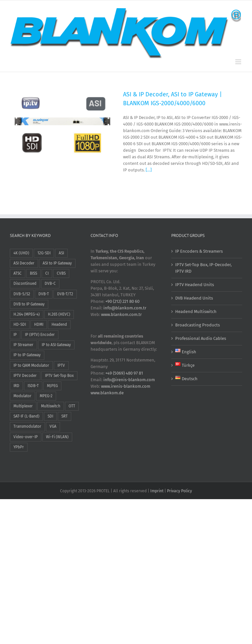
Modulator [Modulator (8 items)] (22, 396)
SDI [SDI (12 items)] (50, 416)
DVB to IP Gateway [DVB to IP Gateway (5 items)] (29, 304)
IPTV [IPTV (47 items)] (61, 365)
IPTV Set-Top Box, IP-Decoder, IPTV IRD (203, 268)
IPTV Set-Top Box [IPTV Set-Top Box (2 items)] (59, 376)
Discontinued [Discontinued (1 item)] (25, 283)
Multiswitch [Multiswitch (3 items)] (51, 406)
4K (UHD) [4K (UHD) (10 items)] (21, 253)
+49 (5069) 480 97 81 (124, 373)
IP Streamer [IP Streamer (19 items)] (23, 345)
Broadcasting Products (198, 325)
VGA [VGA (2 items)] (53, 426)
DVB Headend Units (194, 298)
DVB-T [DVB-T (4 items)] (44, 294)
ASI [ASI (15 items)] (61, 253)
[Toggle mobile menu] (239, 62)
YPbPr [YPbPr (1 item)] (19, 447)
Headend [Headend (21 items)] (59, 324)
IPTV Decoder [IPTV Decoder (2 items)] (25, 376)
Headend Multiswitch (196, 312)
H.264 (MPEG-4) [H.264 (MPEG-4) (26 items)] (27, 314)
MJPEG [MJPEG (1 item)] (52, 386)
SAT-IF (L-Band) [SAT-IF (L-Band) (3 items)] (26, 416)
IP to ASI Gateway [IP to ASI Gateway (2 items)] (56, 345)
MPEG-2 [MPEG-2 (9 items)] (46, 396)
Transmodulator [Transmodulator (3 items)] (27, 426)
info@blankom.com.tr (125, 308)
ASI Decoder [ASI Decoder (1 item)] (24, 263)
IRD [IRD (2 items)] (16, 386)
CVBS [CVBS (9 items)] (61, 273)
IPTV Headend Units (195, 285)
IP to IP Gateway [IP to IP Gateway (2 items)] (27, 355)
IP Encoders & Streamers (199, 251)
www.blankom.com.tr (121, 314)
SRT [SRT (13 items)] (64, 416)
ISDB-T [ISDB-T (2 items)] (33, 386)
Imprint (157, 491)
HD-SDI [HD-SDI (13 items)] (20, 324)
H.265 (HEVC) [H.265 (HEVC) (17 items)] (59, 314)
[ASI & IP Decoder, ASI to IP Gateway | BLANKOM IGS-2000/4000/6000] (62, 125)
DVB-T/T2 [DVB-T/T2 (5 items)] (65, 294)
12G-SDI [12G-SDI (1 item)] (44, 253)
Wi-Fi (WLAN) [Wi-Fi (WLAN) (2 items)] (57, 437)
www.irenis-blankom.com (126, 386)
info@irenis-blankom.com (129, 380)
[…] (149, 170)
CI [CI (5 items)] (47, 273)
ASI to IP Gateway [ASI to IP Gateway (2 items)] (57, 263)
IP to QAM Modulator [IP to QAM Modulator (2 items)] (31, 365)
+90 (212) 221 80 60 (122, 301)
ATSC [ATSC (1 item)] (18, 273)
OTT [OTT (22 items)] (72, 406)
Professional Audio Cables (201, 338)
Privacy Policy (179, 491)
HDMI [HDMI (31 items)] (39, 324)
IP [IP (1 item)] (15, 335)
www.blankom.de (107, 393)
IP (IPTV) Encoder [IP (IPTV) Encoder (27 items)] (40, 335)
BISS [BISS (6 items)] (33, 273)
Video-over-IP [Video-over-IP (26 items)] (26, 437)
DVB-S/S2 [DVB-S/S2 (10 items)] (22, 294)
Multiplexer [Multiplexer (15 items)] (23, 406)
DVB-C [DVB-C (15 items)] (50, 283)
